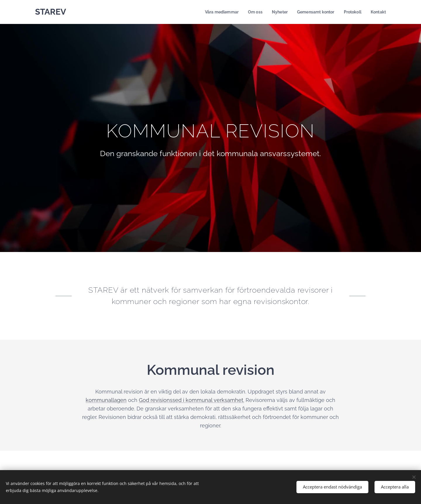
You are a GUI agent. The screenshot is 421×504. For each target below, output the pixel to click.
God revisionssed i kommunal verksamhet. (191, 400)
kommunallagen (106, 400)
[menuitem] (215, 12)
